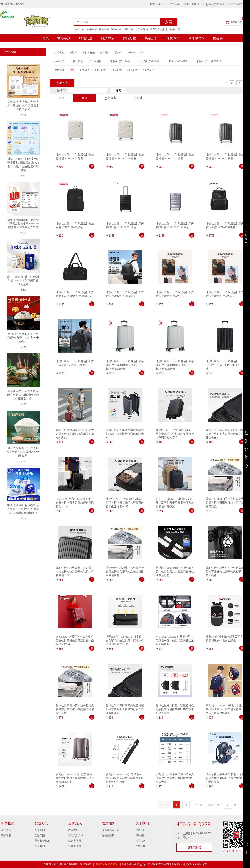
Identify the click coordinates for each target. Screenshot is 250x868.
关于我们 (40, 846)
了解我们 (141, 830)
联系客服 (6, 835)
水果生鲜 (92, 29)
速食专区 (173, 38)
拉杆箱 (131, 53)
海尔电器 (116, 29)
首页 (45, 38)
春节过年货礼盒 (159, 29)
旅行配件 (105, 53)
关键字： (62, 91)
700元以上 (148, 70)
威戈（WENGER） (179, 61)
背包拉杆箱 (88, 53)
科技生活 (108, 38)
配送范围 (40, 835)
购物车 (246, 239)
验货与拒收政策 (111, 830)
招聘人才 (141, 841)
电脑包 (73, 53)
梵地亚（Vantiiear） (121, 61)
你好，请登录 (158, 4)
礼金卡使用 (75, 846)
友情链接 (141, 846)
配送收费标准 (42, 841)
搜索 (168, 22)
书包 (143, 53)
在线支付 (73, 830)
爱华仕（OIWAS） (150, 61)
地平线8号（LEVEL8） (211, 61)
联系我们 (141, 835)
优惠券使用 (75, 841)
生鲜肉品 (80, 29)
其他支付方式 (76, 835)
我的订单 (175, 4)
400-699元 (132, 70)
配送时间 (40, 830)
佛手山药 (175, 29)
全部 (72, 70)
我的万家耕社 (192, 4)
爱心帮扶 (64, 38)
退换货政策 (108, 835)
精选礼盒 (86, 38)
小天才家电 (142, 29)
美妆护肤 (151, 38)
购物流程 (6, 830)
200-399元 (116, 70)
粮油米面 (104, 29)
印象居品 (128, 29)
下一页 (199, 805)
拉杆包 (119, 53)
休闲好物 (129, 38)
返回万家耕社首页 (14, 4)
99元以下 (85, 70)
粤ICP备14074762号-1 (108, 864)
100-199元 (100, 70)
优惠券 (218, 38)
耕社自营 (78, 61)
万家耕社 (96, 61)
